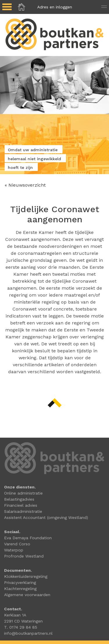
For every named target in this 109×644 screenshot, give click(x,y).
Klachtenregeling (20, 589)
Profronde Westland (24, 556)
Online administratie (23, 493)
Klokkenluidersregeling (26, 576)
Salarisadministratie (23, 511)
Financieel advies (21, 505)
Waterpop (14, 550)
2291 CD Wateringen (23, 621)
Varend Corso (17, 544)
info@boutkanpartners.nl (28, 633)
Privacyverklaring (20, 582)
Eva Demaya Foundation (28, 538)
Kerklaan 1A (15, 615)
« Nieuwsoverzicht (25, 185)
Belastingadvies (19, 499)
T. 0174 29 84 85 (21, 627)
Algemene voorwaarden (27, 595)
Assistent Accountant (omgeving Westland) (46, 517)
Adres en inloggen (55, 7)
